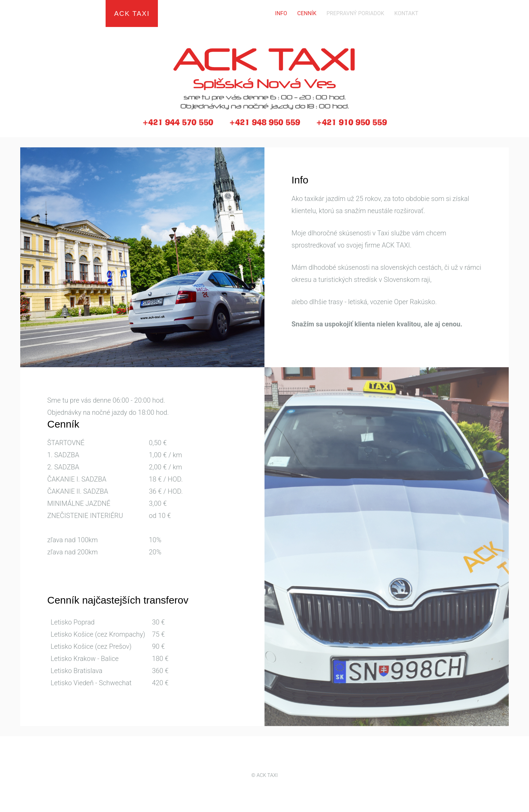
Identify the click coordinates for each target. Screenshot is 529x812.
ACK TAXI (132, 13)
